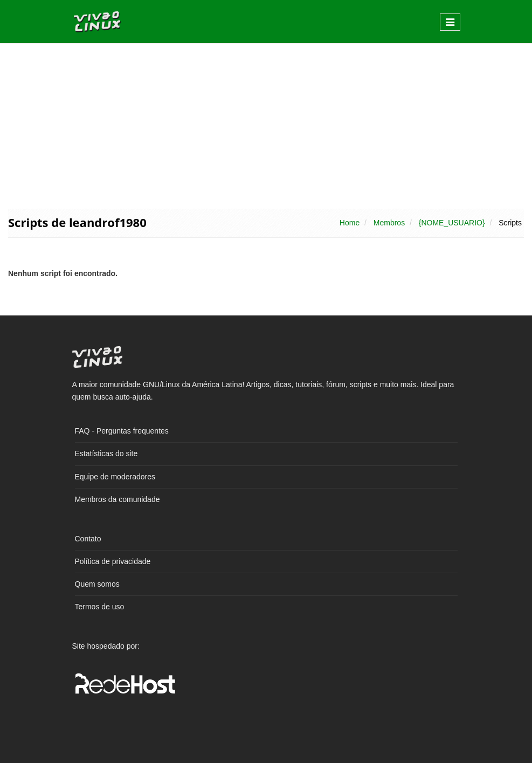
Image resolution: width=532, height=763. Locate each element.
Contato (88, 539)
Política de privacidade (113, 561)
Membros (389, 223)
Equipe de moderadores (115, 477)
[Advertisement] (266, 125)
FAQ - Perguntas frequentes (122, 431)
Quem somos (97, 584)
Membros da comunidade (118, 499)
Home (350, 223)
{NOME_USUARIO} (452, 223)
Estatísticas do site (106, 453)
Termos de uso (100, 607)
